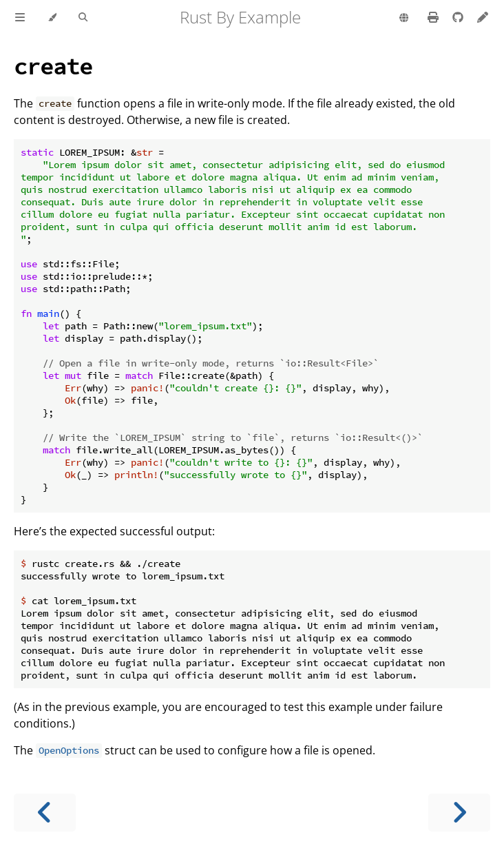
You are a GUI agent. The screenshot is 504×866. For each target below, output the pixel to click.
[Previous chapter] (45, 813)
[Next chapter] (459, 813)
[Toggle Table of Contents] (20, 18)
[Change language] (404, 19)
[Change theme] (52, 18)
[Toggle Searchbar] (83, 18)
